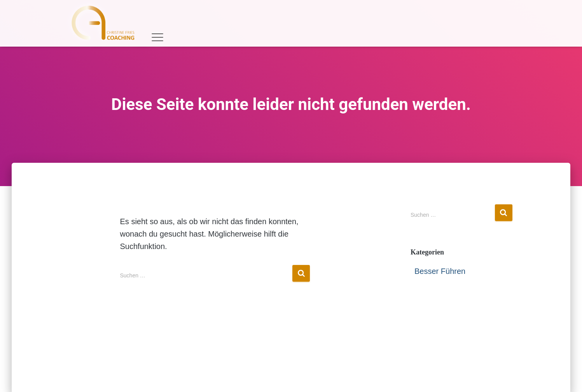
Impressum (248, 374)
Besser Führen (440, 271)
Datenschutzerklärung (316, 374)
